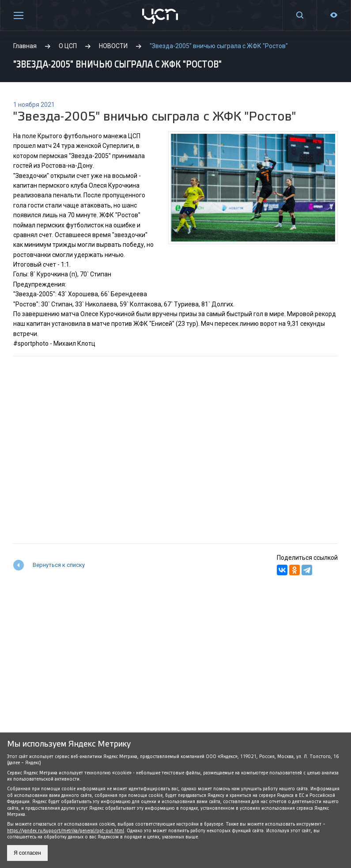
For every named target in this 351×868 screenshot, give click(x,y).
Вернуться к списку (59, 565)
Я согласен (27, 853)
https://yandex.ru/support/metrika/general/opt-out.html (66, 831)
